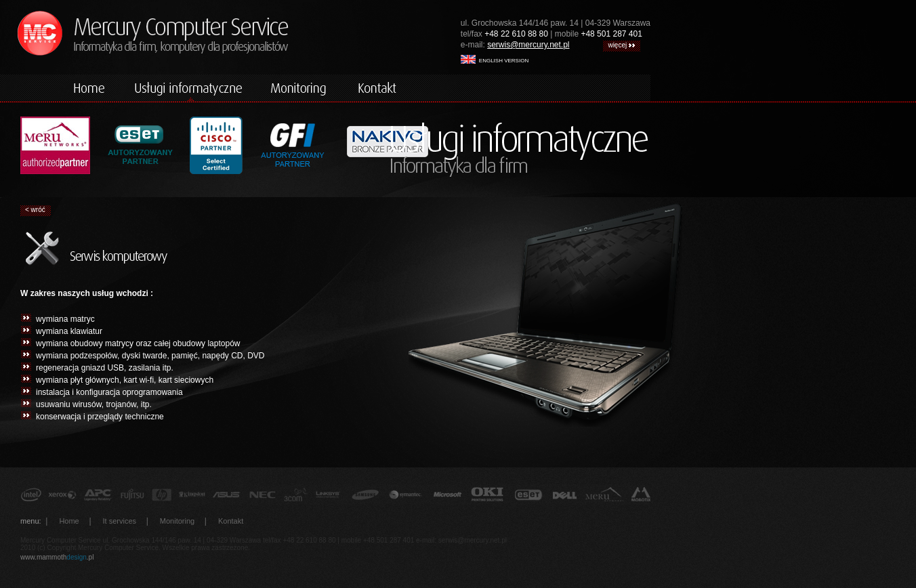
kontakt (378, 88)
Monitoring (177, 521)
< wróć (35, 210)
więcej (621, 45)
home (90, 88)
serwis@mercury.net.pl (528, 45)
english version (495, 59)
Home (69, 521)
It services (120, 521)
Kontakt (231, 521)
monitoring (300, 88)
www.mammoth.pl (57, 557)
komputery (188, 88)
